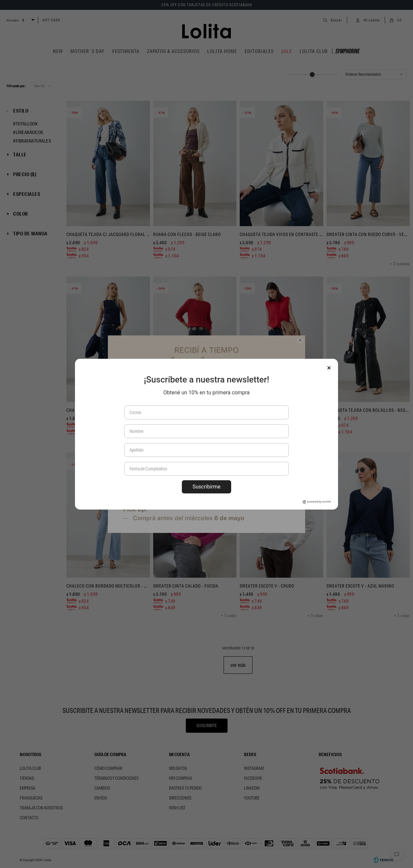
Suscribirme (206, 487)
